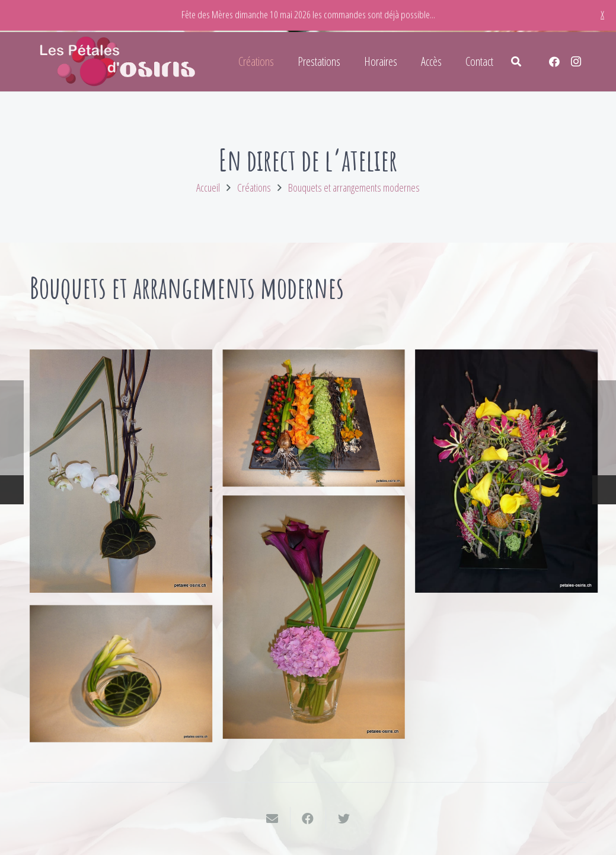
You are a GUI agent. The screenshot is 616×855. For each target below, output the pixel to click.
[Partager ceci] (308, 819)
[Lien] (119, 61)
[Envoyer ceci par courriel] (273, 819)
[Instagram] (576, 62)
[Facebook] (554, 62)
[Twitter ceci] (344, 819)
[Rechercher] (516, 62)
